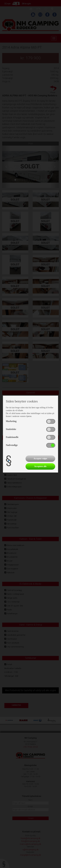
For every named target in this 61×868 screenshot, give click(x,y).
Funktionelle (12, 437)
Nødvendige (12, 445)
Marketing (11, 421)
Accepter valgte (40, 459)
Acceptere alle (40, 466)
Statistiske (11, 429)
